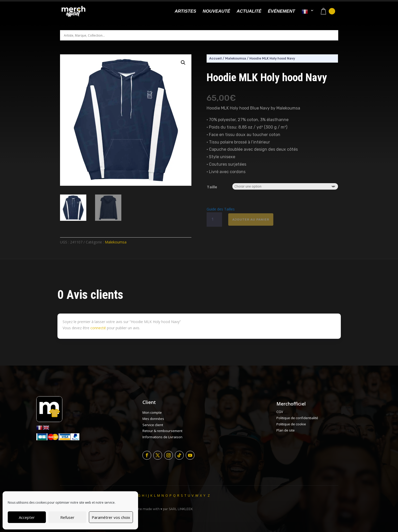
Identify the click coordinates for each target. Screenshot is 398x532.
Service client (153, 425)
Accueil (215, 58)
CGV (280, 412)
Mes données (153, 419)
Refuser (67, 517)
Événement (282, 12)
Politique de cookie (291, 424)
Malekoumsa (116, 242)
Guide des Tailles (221, 209)
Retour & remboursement (162, 431)
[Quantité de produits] (214, 219)
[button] (183, 63)
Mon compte (152, 412)
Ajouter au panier (251, 219)
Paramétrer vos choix (111, 517)
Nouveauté (217, 12)
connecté (98, 328)
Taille (212, 187)
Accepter (27, 517)
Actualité (249, 12)
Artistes (185, 12)
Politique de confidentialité (297, 418)
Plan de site (286, 430)
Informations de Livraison (162, 437)
